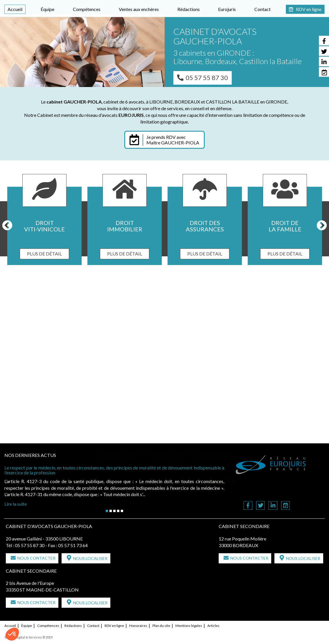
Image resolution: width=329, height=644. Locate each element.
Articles (213, 626)
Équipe (47, 9)
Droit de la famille (285, 226)
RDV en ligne (309, 9)
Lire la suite (16, 504)
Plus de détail (44, 254)
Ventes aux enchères (139, 9)
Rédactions (189, 9)
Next (322, 226)
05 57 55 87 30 (207, 78)
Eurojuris (227, 9)
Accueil (15, 9)
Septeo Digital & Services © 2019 (28, 637)
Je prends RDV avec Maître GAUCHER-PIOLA (173, 140)
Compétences (87, 9)
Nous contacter (36, 558)
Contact (263, 9)
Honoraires (138, 626)
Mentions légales (189, 626)
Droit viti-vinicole (44, 226)
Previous (7, 226)
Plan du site (161, 626)
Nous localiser (90, 558)
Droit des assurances (205, 226)
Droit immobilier (125, 226)
